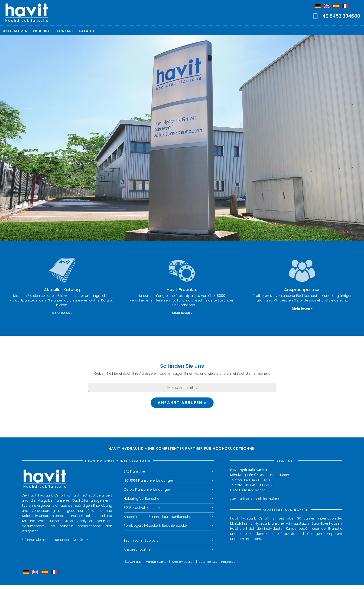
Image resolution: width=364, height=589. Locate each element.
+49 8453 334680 (340, 16)
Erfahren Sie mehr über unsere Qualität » (55, 540)
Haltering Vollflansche (141, 499)
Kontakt (65, 31)
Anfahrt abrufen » (182, 403)
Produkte (42, 31)
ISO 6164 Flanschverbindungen (149, 481)
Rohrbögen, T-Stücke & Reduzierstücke (155, 526)
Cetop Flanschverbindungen (147, 490)
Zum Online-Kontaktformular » (255, 499)
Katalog (87, 31)
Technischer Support (141, 541)
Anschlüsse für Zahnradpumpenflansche (158, 517)
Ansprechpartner (138, 550)
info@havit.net (253, 490)
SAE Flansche (134, 472)
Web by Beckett (183, 562)
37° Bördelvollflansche (142, 508)
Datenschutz (208, 562)
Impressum (230, 562)
